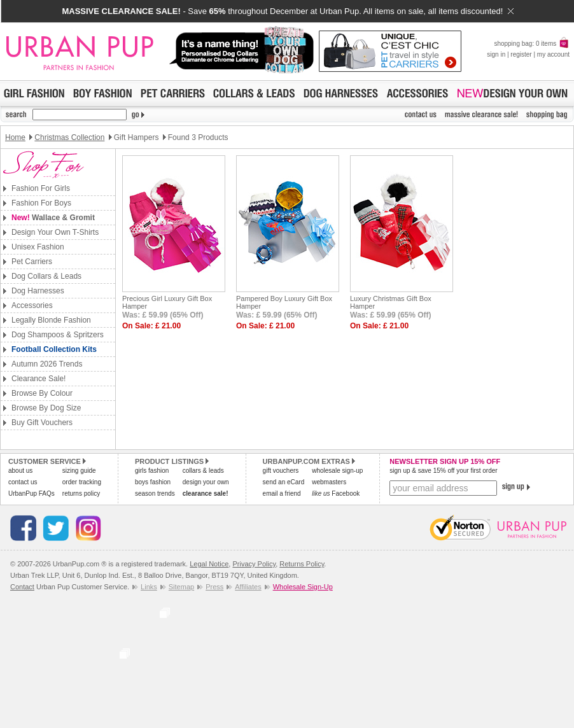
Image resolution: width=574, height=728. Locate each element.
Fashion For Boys (41, 203)
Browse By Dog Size (46, 408)
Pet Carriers (32, 262)
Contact (22, 587)
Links (149, 587)
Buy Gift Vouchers (42, 423)
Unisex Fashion (38, 247)
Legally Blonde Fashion (51, 320)
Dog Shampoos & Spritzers (58, 335)
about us (20, 471)
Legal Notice (209, 564)
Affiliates (248, 587)
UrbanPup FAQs (31, 493)
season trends (155, 493)
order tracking (82, 482)
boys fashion (153, 482)
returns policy (81, 493)
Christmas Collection (69, 137)
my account (553, 54)
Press (214, 587)
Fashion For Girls (41, 188)
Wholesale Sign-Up (303, 587)
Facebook (336, 493)
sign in (496, 54)
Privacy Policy (254, 564)
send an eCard (284, 482)
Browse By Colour (42, 393)
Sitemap (181, 587)
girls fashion (152, 471)
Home (15, 137)
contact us (23, 482)
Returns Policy (302, 564)
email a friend (282, 493)
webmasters (329, 482)
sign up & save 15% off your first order (443, 471)
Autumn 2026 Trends (47, 364)
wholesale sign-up (337, 471)
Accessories (32, 305)
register (521, 54)
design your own (206, 482)
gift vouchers (281, 471)
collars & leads (203, 471)
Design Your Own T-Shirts (55, 232)
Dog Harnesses (38, 291)
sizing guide (79, 471)
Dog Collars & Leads (46, 276)
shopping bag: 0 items (532, 44)
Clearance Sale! (38, 379)
